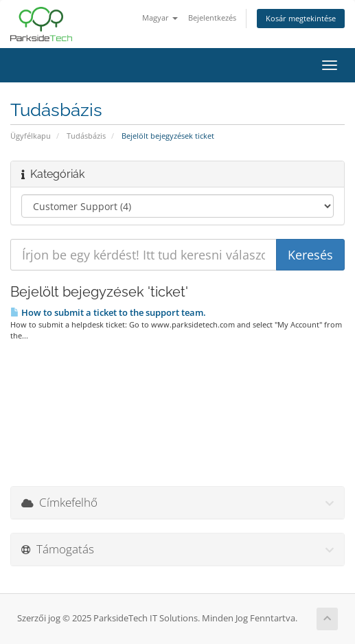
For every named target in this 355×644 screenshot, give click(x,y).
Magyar (160, 18)
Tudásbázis (86, 136)
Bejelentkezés (212, 18)
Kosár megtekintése (301, 18)
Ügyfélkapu (31, 136)
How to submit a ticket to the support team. (108, 312)
